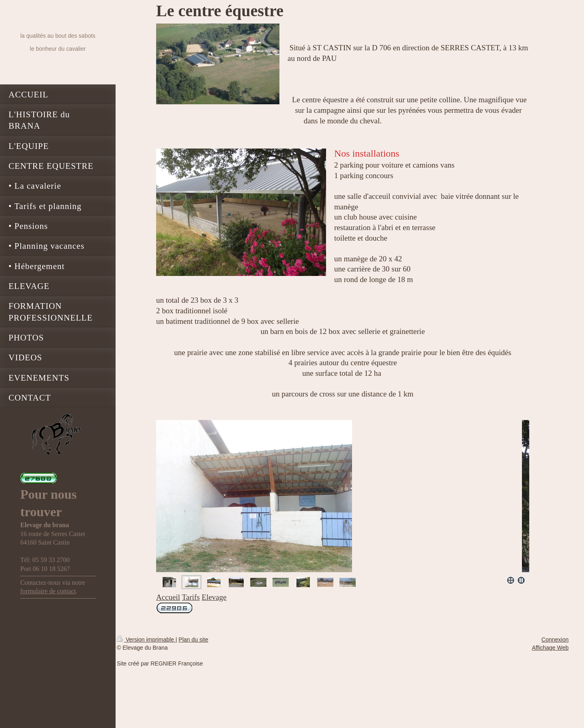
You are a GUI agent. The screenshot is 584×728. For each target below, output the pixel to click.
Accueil (168, 597)
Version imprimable (146, 640)
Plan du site (193, 640)
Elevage (214, 597)
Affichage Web (550, 648)
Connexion (555, 640)
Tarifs (191, 597)
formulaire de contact (48, 591)
